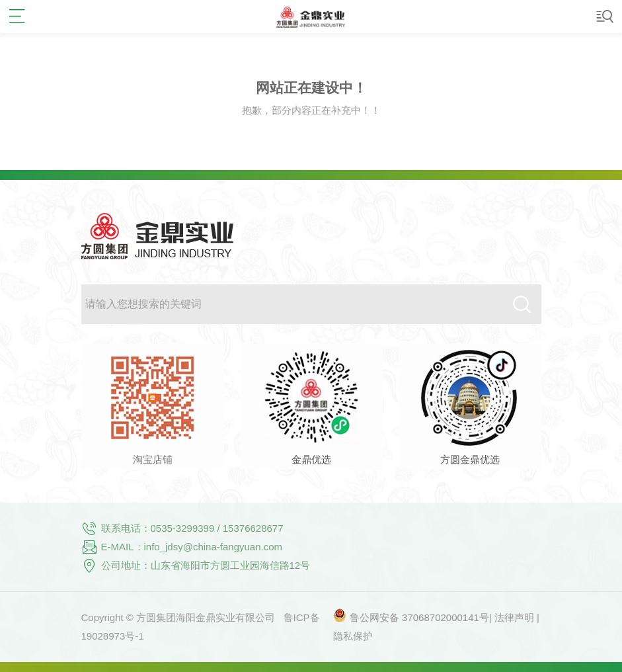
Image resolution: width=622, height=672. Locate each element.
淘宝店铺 (153, 459)
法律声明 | (517, 617)
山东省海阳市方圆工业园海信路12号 (231, 565)
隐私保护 (353, 636)
